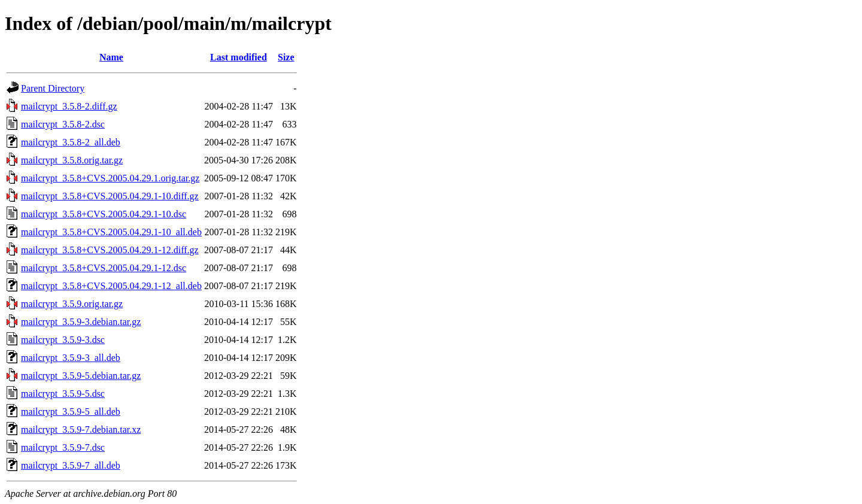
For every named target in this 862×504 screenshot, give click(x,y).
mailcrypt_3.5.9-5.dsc (63, 394)
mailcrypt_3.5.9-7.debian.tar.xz (81, 429)
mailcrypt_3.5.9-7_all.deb (71, 465)
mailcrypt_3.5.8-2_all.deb (71, 142)
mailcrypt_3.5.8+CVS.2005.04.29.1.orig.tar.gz (110, 178)
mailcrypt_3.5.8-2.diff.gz (69, 106)
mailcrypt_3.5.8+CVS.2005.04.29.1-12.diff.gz (110, 250)
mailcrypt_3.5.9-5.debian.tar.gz (81, 376)
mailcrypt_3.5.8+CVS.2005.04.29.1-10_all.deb (111, 232)
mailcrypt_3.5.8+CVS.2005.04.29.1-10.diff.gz (110, 196)
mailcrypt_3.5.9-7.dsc (63, 447)
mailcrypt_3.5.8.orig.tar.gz (72, 160)
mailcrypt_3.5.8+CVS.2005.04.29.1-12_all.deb (111, 286)
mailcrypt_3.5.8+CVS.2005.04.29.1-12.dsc (104, 268)
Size (286, 57)
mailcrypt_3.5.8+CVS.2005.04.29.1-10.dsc (104, 214)
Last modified (239, 57)
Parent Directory (53, 88)
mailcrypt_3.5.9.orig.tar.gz (72, 304)
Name (111, 57)
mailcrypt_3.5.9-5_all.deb (71, 412)
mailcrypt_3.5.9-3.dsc (63, 340)
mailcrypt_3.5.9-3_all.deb (71, 358)
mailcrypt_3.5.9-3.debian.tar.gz (81, 322)
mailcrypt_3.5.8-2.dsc (63, 124)
